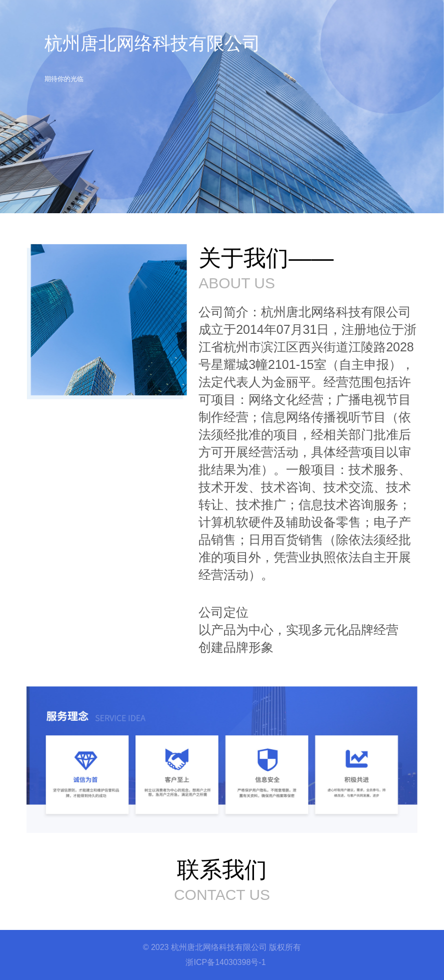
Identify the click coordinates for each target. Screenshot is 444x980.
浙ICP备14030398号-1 (225, 962)
